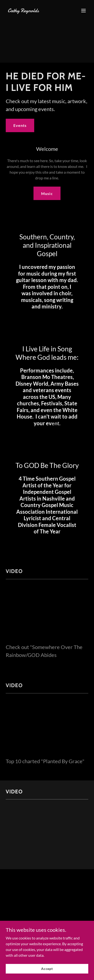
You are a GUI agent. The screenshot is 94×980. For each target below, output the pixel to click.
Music (47, 193)
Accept (47, 969)
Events (20, 125)
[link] (35, 11)
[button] (83, 11)
